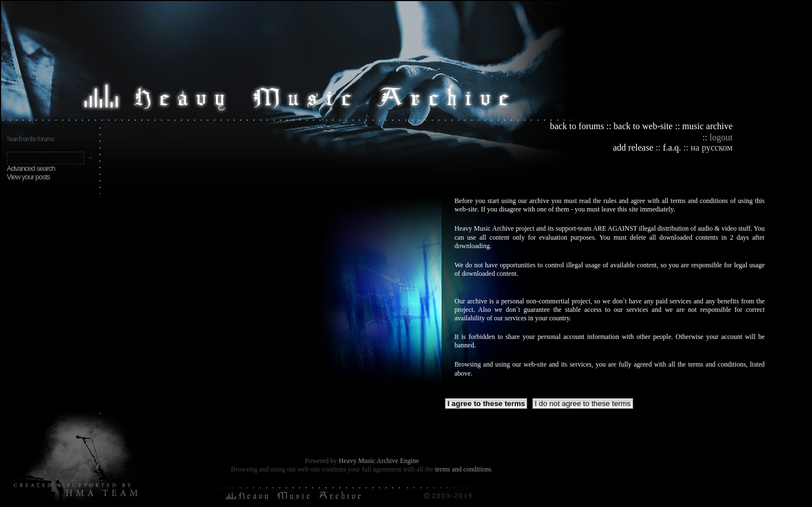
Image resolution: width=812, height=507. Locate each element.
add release (633, 147)
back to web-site (643, 126)
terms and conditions (463, 469)
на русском (712, 147)
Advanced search (31, 168)
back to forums (577, 126)
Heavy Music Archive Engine (379, 461)
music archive (707, 126)
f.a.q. (672, 147)
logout (721, 137)
